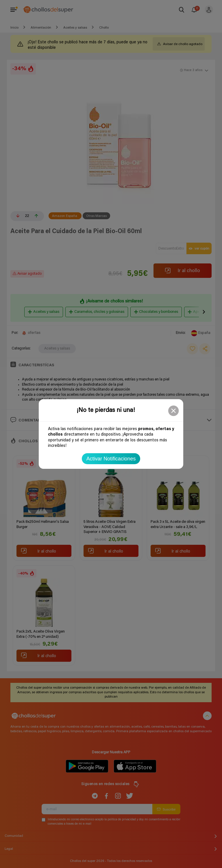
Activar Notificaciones (111, 459)
